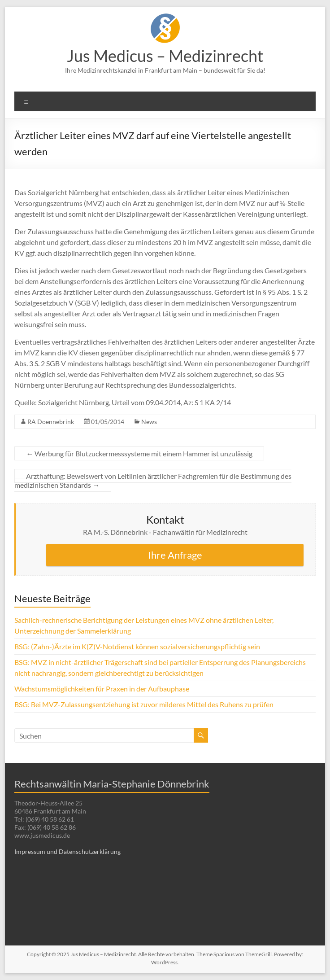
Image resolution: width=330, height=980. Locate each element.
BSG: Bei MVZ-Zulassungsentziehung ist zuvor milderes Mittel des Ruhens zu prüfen (144, 704)
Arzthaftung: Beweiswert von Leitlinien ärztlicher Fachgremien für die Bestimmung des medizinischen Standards (153, 480)
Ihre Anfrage (175, 555)
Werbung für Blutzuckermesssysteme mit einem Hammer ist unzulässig (139, 453)
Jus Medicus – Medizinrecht (165, 56)
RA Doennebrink (51, 422)
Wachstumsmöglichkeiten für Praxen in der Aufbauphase (102, 689)
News (149, 422)
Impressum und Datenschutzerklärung (67, 851)
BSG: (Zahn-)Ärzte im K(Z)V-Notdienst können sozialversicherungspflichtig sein (137, 646)
